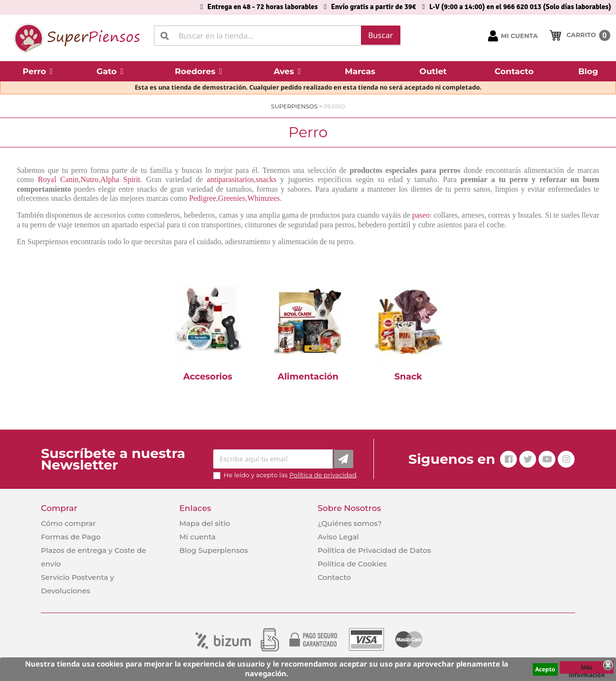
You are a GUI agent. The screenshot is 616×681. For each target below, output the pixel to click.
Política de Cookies (352, 564)
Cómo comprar (68, 523)
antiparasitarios (231, 179)
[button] (38, 71)
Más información (587, 668)
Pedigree (203, 198)
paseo (421, 215)
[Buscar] (277, 36)
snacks (266, 179)
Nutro (89, 179)
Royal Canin (58, 179)
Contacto (334, 577)
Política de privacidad (323, 475)
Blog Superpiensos (213, 550)
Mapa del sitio (205, 523)
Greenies (232, 198)
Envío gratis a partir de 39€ (374, 7)
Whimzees (264, 198)
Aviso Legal (338, 537)
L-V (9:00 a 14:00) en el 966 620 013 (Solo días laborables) (520, 7)
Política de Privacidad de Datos (374, 550)
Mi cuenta (197, 537)
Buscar (381, 35)
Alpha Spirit (121, 179)
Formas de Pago (71, 537)
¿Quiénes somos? (350, 523)
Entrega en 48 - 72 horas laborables (263, 7)
